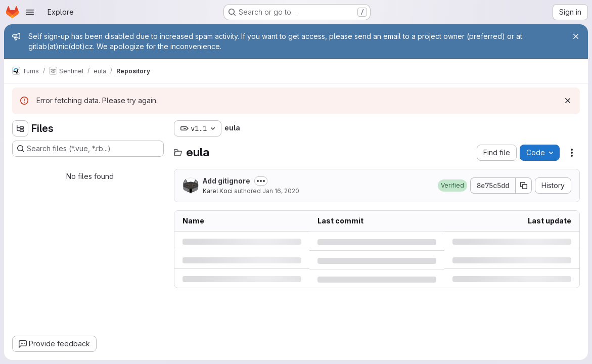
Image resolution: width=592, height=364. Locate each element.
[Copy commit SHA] (524, 186)
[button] (452, 186)
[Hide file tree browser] (20, 128)
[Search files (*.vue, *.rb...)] (88, 149)
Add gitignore (226, 181)
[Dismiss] (568, 101)
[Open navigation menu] (30, 12)
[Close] (576, 36)
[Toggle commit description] (261, 181)
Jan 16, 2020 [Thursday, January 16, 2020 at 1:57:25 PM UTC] (281, 191)
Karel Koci (218, 191)
